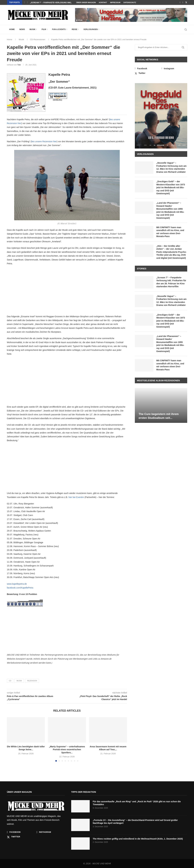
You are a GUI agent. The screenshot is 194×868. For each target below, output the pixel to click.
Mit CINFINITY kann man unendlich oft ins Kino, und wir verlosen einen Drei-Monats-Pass (170, 232)
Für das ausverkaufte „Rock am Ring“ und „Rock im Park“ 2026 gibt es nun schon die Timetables (137, 803)
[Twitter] (186, 2)
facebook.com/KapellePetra (20, 588)
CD (10, 681)
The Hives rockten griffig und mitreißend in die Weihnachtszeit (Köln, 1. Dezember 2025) (138, 839)
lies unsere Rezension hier (44, 141)
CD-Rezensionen (38, 39)
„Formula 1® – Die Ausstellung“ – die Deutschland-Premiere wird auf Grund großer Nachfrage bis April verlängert (135, 822)
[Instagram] (183, 2)
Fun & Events (59, 29)
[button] (25, 2)
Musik (33, 29)
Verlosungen (91, 29)
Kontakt (103, 2)
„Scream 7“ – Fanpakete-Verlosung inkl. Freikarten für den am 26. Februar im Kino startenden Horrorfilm (171, 282)
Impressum (115, 2)
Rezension (32, 681)
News (22, 29)
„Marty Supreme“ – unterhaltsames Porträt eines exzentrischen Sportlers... (67, 750)
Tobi (19, 65)
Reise (74, 29)
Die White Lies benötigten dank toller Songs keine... (58, 3)
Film (44, 29)
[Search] (186, 30)
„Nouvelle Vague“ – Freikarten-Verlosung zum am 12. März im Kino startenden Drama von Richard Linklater (172, 167)
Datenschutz (130, 2)
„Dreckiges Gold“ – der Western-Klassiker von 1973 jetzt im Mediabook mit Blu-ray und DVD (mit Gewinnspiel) (171, 187)
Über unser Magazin (86, 2)
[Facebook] (180, 2)
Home (12, 29)
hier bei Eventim (76, 497)
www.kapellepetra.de (17, 584)
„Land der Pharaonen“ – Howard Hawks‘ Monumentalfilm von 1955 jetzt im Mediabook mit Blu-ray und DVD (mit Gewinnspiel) (170, 210)
